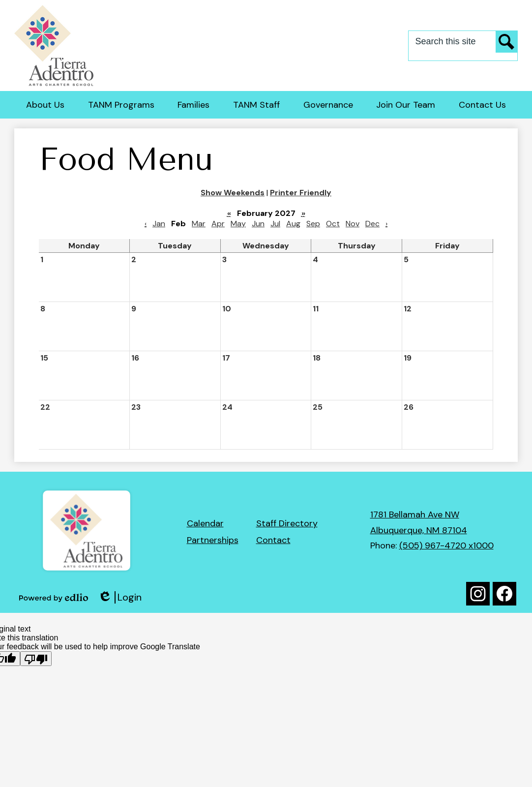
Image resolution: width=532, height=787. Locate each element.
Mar (199, 224)
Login (120, 597)
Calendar (205, 523)
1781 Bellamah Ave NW (415, 515)
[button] (45, 105)
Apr (218, 224)
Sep (313, 224)
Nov (353, 224)
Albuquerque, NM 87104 (419, 530)
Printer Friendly (301, 193)
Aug (293, 224)
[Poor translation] (36, 659)
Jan (159, 224)
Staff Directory (287, 523)
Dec (372, 224)
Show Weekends (233, 193)
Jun (258, 224)
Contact (273, 540)
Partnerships (213, 540)
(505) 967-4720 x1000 (446, 545)
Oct (333, 224)
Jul (275, 224)
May (238, 224)
